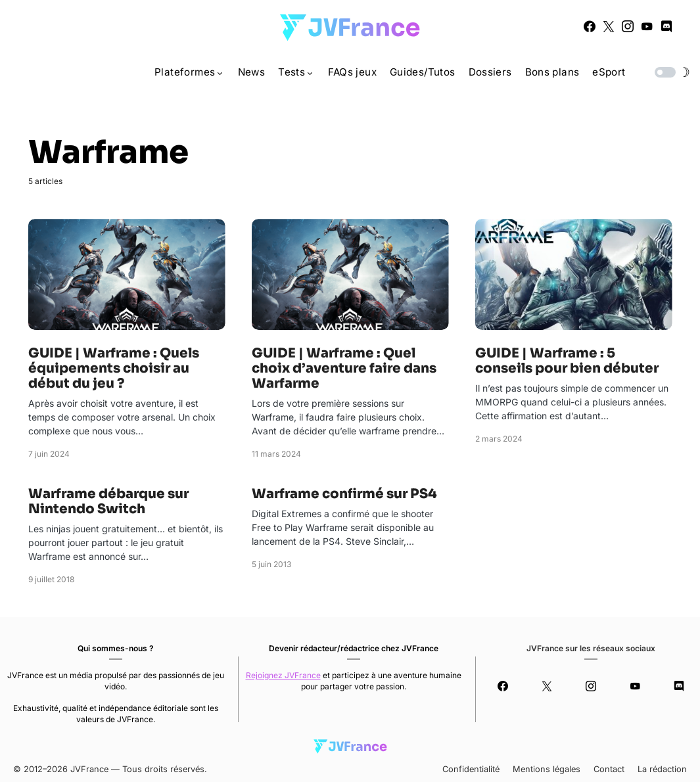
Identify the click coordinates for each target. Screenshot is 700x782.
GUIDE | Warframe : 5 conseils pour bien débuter (567, 361)
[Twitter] (609, 26)
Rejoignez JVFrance (283, 675)
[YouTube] (647, 26)
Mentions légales (547, 769)
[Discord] (666, 26)
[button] (671, 72)
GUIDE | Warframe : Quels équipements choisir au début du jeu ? (114, 368)
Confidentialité (471, 769)
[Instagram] (628, 26)
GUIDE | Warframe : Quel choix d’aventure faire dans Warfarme (344, 368)
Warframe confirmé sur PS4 (344, 494)
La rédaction (662, 769)
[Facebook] (590, 26)
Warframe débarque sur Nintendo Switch (108, 501)
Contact (609, 769)
